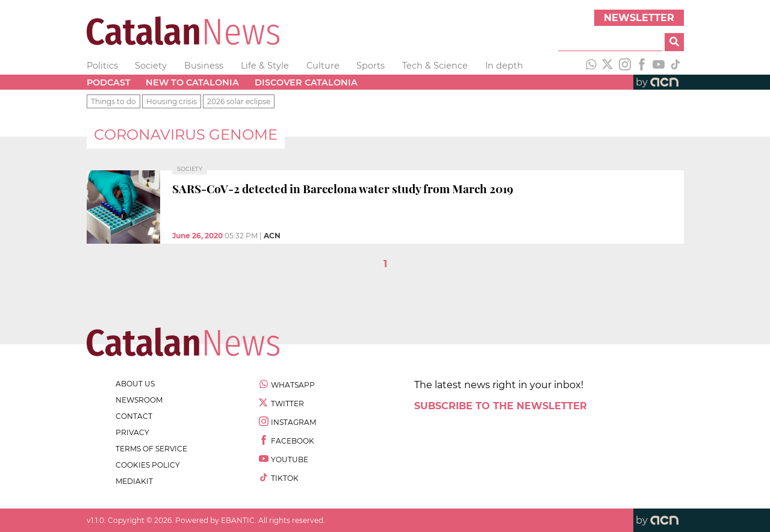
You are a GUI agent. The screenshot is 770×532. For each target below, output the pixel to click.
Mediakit (134, 481)
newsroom (139, 400)
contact (134, 416)
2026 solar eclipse (239, 101)
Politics (102, 66)
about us (135, 384)
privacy (132, 432)
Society (151, 66)
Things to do (113, 101)
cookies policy (148, 465)
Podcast (109, 82)
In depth (504, 66)
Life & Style (265, 66)
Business (204, 66)
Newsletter (639, 18)
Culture (323, 66)
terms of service (151, 449)
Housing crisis (172, 101)
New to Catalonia (192, 82)
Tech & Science (435, 66)
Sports (371, 66)
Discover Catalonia (306, 82)
